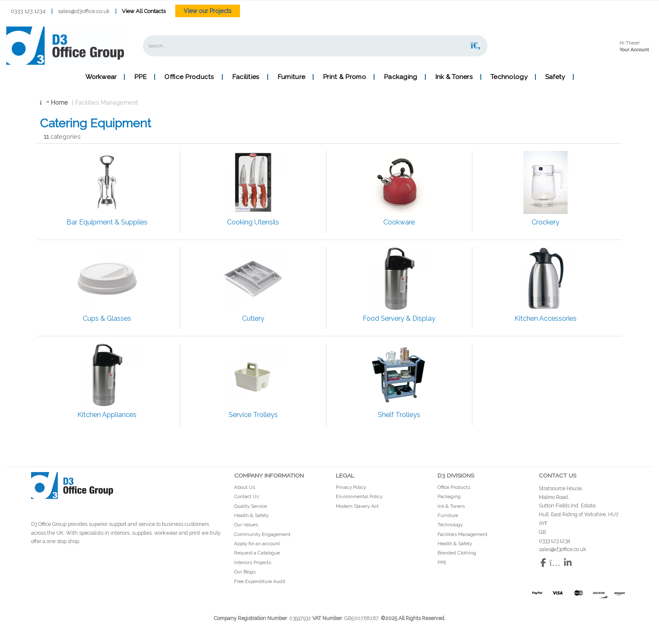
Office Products (189, 77)
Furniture (291, 77)
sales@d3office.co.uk (84, 11)
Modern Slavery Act (357, 506)
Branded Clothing (457, 553)
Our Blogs (245, 572)
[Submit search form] (476, 46)
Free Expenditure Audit (260, 581)
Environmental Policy (359, 496)
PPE (140, 77)
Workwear (101, 77)
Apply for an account (257, 544)
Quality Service (250, 506)
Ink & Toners (454, 77)
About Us (245, 487)
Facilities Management (107, 102)
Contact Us (246, 496)
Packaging (401, 77)
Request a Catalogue (257, 553)
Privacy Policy (351, 487)
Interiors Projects (253, 562)
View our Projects (208, 11)
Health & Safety (251, 515)
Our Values (246, 525)
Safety (555, 77)
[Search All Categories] (315, 46)
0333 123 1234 (28, 11)
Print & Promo (344, 77)
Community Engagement (262, 534)
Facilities (246, 77)
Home (54, 102)
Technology (509, 77)
